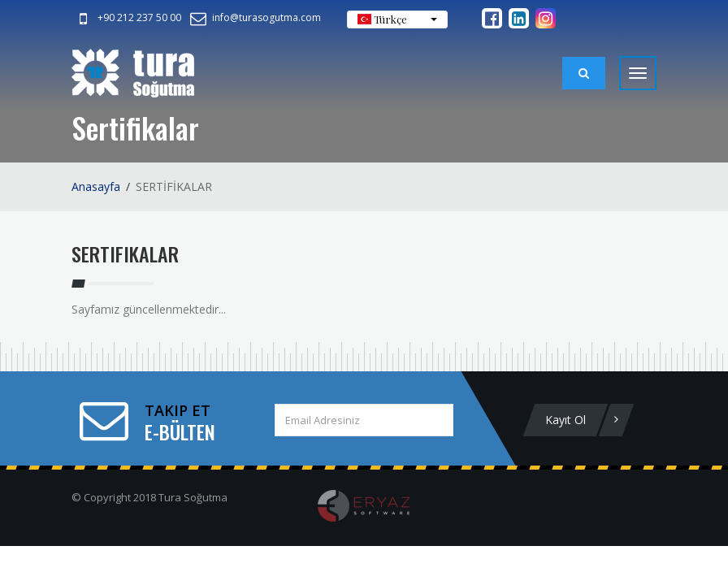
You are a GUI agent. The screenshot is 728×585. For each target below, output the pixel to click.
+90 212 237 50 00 (127, 17)
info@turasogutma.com (254, 17)
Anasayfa (96, 186)
